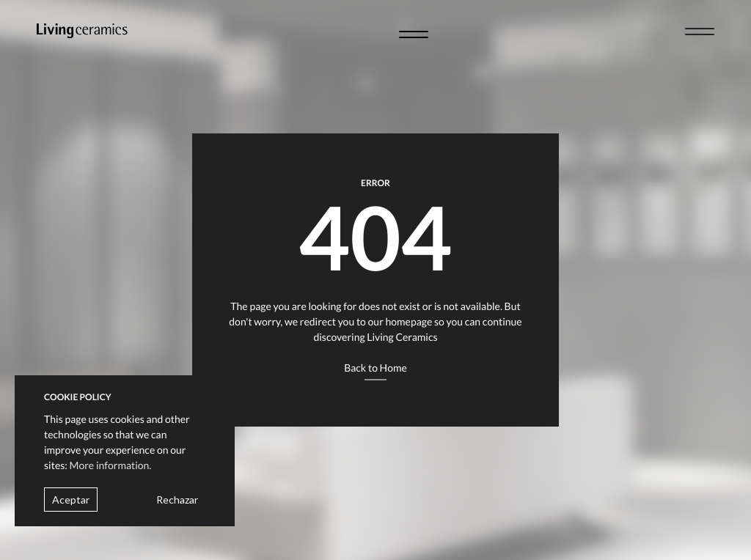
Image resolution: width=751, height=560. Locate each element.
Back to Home (375, 368)
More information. (111, 465)
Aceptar (71, 500)
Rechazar (177, 500)
